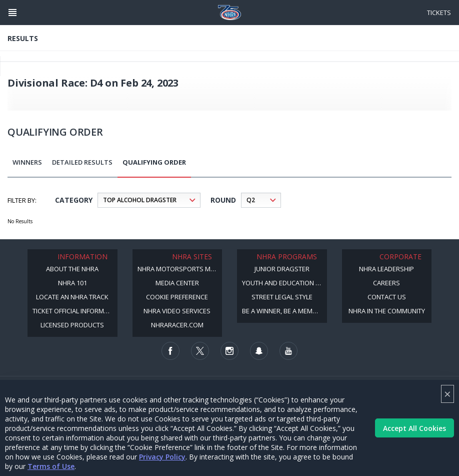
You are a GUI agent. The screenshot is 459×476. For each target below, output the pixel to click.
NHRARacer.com (177, 325)
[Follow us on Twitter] (200, 351)
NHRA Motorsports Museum (180, 269)
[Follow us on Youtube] (288, 351)
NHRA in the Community (387, 311)
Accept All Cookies (414, 428)
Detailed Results (82, 162)
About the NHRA (72, 269)
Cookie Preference (177, 297)
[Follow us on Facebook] (170, 351)
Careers (386, 283)
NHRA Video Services (177, 311)
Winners (27, 162)
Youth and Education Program (284, 283)
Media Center (177, 283)
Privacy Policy (162, 457)
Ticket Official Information (75, 311)
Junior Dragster (282, 269)
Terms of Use (51, 466)
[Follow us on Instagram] (229, 351)
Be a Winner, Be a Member (283, 311)
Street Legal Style (282, 297)
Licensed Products (72, 325)
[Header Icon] (12, 13)
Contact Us (387, 297)
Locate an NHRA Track (72, 297)
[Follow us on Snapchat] (259, 351)
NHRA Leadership (386, 269)
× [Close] (447, 394)
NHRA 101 (72, 283)
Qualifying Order (154, 162)
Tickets (439, 13)
